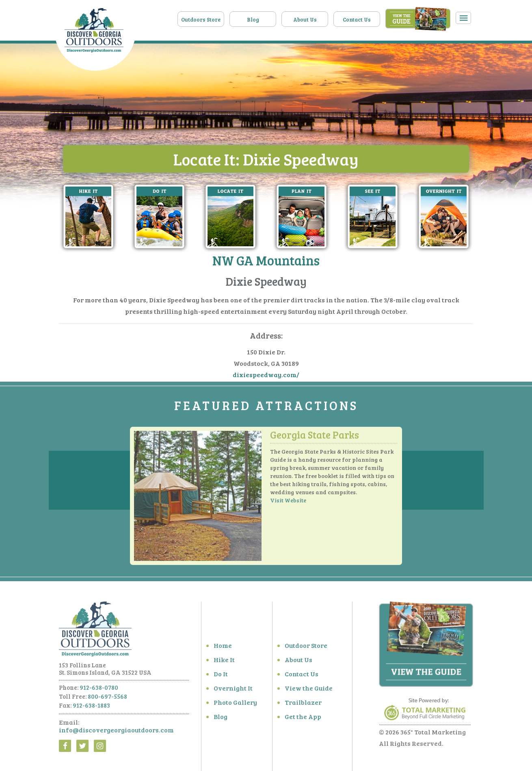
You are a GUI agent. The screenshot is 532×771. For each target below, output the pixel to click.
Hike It (224, 663)
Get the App (303, 720)
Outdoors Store (201, 20)
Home (223, 648)
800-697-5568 (107, 699)
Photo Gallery (235, 705)
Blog (253, 20)
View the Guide (309, 691)
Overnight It (233, 691)
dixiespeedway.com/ (266, 375)
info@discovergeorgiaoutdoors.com (116, 733)
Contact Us (357, 20)
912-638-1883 (91, 708)
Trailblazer (303, 705)
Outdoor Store (306, 648)
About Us (305, 20)
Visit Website (288, 503)
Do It (221, 677)
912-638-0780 (99, 691)
